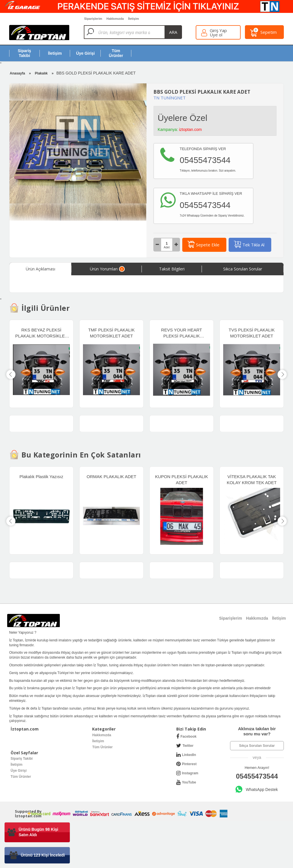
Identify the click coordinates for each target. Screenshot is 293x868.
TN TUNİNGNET (170, 98)
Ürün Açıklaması (40, 269)
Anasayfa (17, 73)
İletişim (98, 741)
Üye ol (216, 35)
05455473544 (257, 776)
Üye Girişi (19, 771)
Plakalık (41, 73)
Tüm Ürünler (102, 747)
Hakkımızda (102, 735)
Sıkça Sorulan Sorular (257, 746)
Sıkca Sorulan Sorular (243, 269)
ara (173, 32)
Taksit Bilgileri (172, 269)
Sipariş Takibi (22, 759)
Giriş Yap (218, 31)
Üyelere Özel (182, 118)
